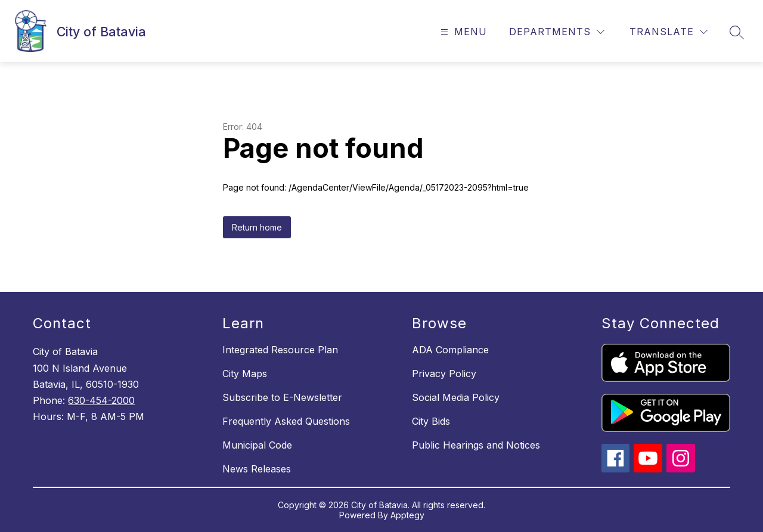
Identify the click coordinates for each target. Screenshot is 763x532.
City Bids (431, 421)
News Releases (257, 469)
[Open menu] (462, 32)
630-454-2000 (101, 400)
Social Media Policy (456, 397)
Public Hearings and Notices (476, 445)
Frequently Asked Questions (286, 421)
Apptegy (407, 515)
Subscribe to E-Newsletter (282, 397)
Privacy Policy (444, 374)
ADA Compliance (450, 350)
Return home (257, 227)
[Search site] (737, 32)
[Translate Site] (669, 32)
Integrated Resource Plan (280, 350)
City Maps (245, 374)
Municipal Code (257, 445)
